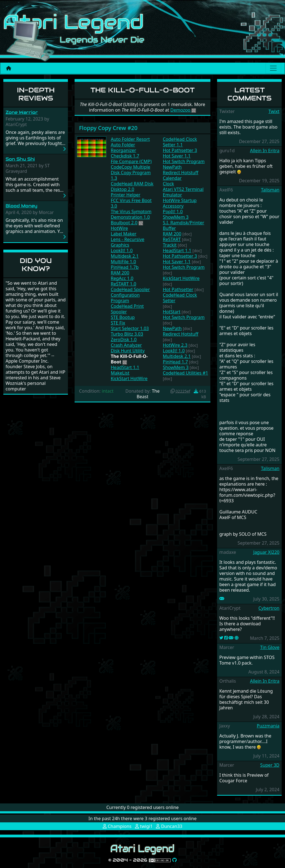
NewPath (172, 167)
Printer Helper (126, 195)
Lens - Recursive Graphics (128, 242)
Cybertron (269, 608)
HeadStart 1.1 (125, 367)
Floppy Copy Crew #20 (108, 128)
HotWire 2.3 (175, 345)
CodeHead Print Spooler (127, 309)
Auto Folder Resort (130, 139)
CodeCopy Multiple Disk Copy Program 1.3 (131, 173)
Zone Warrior (22, 112)
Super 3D (270, 765)
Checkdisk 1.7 (125, 156)
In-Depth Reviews (36, 94)
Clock (168, 184)
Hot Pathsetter (178, 289)
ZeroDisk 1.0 (124, 340)
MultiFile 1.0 (123, 262)
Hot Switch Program (184, 161)
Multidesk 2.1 (125, 256)
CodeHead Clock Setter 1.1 (180, 142)
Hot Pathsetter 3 (180, 150)
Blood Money (21, 206)
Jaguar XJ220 (266, 552)
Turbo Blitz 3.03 (127, 334)
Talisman (270, 190)
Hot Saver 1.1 (177, 156)
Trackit (170, 245)
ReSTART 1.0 (123, 284)
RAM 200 (120, 273)
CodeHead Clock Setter (180, 298)
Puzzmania (268, 726)
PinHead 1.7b (125, 267)
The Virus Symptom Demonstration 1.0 (131, 214)
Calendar (172, 178)
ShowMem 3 (176, 217)
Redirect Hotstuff (181, 173)
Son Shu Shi (20, 159)
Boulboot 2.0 (124, 223)
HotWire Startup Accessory (180, 203)
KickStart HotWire (129, 378)
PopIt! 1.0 (173, 212)
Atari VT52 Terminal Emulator (183, 192)
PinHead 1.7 (175, 362)
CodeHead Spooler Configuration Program (130, 295)
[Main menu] (273, 68)
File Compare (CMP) (131, 161)
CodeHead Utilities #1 (186, 373)
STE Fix (118, 323)
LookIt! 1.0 (122, 250)
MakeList (120, 373)
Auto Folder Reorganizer (123, 147)
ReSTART (172, 239)
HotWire (119, 228)
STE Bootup (123, 317)
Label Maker (124, 234)
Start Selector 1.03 (130, 328)
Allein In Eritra (265, 151)
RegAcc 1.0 (122, 278)
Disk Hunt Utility (128, 351)
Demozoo (183, 110)
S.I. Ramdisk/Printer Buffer (184, 225)
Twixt (274, 111)
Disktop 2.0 (122, 189)
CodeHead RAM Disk (132, 184)
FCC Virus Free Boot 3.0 (131, 203)
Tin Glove (270, 647)
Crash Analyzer (126, 345)
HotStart (172, 312)
